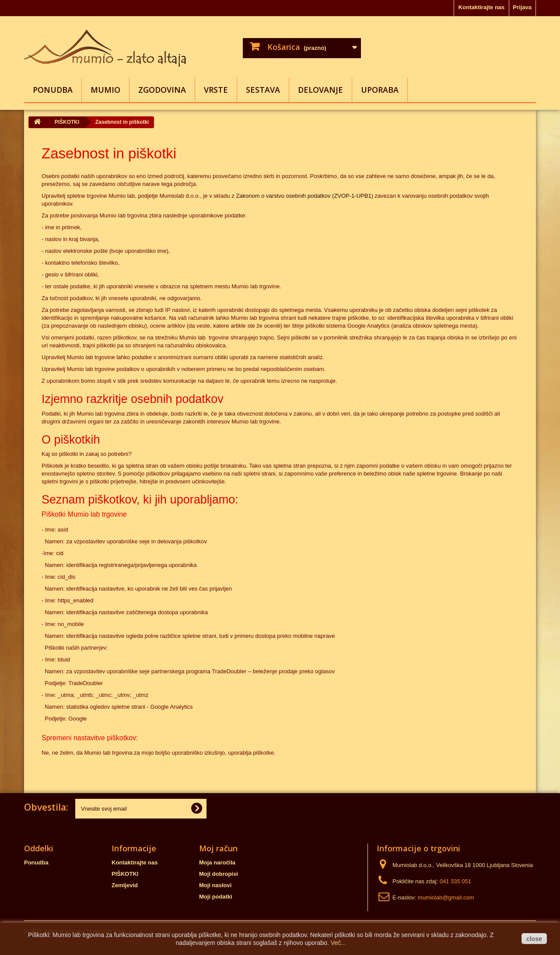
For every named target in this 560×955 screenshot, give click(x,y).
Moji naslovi (215, 885)
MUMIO (105, 90)
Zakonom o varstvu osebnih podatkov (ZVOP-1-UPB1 (303, 196)
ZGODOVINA (162, 90)
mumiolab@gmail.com (446, 897)
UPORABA (380, 90)
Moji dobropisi (219, 874)
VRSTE (216, 90)
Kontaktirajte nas (481, 7)
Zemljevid (125, 885)
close (534, 939)
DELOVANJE (320, 90)
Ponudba (53, 90)
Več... (338, 943)
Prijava (522, 7)
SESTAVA (263, 90)
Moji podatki (216, 897)
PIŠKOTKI (125, 874)
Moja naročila (217, 862)
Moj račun (218, 848)
